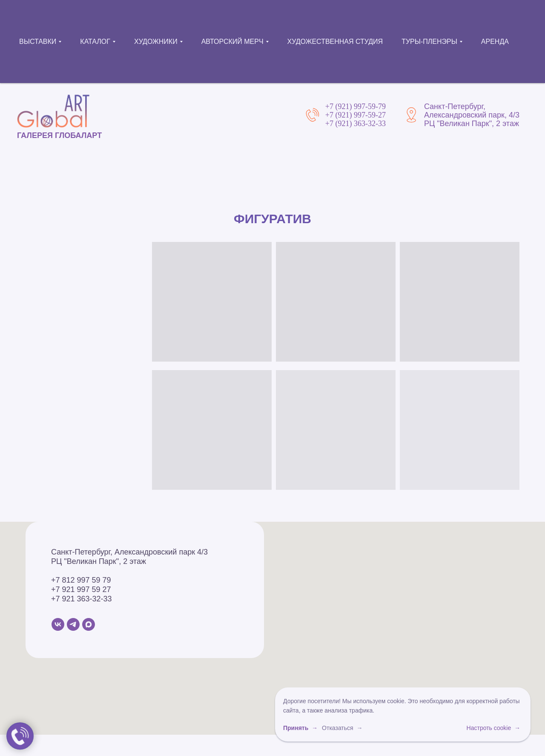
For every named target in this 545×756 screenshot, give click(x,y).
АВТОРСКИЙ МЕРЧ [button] (232, 42)
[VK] (58, 624)
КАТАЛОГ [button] (95, 42)
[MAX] (89, 624)
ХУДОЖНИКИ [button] (156, 42)
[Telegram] (73, 624)
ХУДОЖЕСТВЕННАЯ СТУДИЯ (335, 42)
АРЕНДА (495, 42)
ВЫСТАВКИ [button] (38, 42)
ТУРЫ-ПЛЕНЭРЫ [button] (429, 42)
